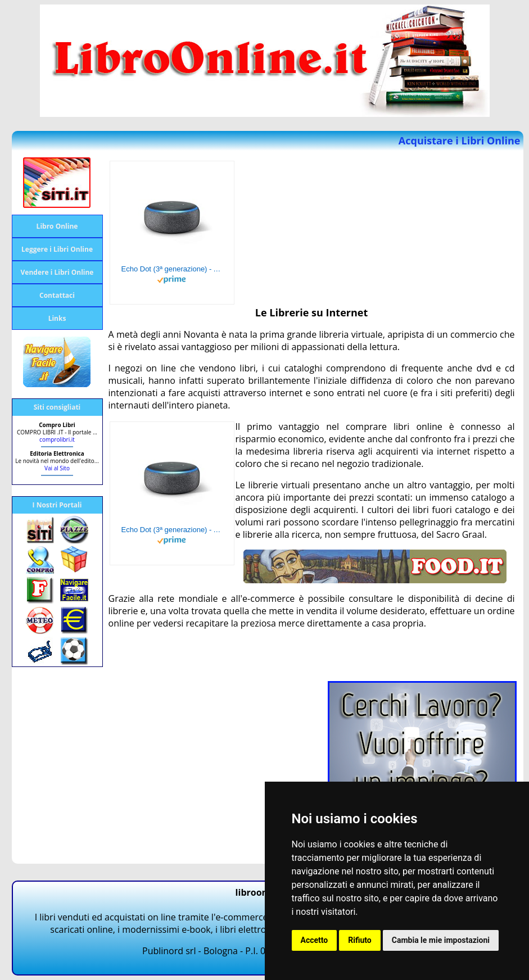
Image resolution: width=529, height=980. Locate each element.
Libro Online (57, 226)
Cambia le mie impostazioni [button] (441, 940)
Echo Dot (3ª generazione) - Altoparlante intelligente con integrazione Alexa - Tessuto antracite (172, 269)
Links (57, 318)
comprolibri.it (57, 439)
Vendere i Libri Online (57, 272)
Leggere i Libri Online (57, 249)
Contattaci (57, 295)
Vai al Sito (57, 468)
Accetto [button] (315, 940)
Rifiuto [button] (360, 940)
